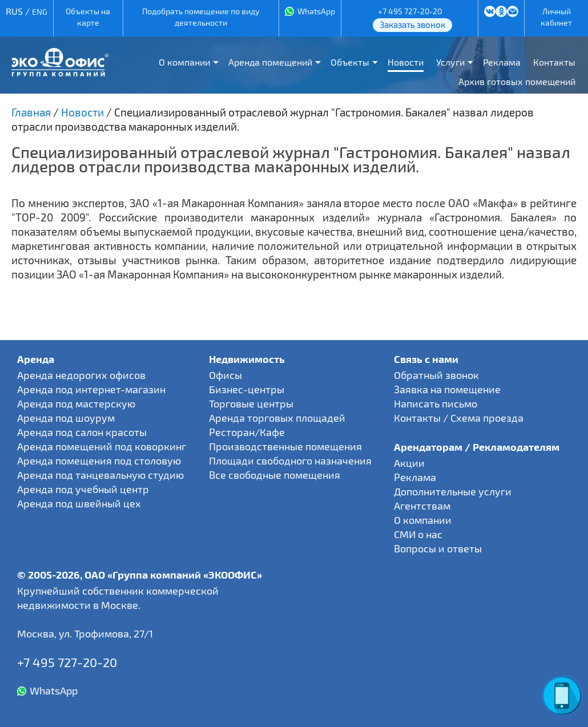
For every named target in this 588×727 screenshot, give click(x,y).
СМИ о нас (418, 534)
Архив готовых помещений (517, 81)
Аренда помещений (270, 62)
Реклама (502, 62)
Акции (409, 463)
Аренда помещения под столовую (99, 461)
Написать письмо (436, 403)
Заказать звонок (412, 25)
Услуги (450, 62)
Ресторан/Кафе (247, 432)
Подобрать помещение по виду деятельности (201, 17)
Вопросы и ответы (438, 548)
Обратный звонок (436, 375)
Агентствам (422, 506)
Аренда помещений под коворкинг (102, 446)
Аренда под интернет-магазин (91, 389)
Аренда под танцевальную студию (100, 475)
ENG (40, 12)
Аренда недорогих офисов (81, 375)
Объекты (350, 62)
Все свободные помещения (275, 475)
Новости (406, 62)
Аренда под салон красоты (82, 432)
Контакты (554, 62)
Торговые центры (251, 403)
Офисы (225, 375)
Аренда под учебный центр (83, 489)
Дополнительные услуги (453, 491)
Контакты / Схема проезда (459, 418)
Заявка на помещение (447, 389)
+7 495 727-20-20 (410, 11)
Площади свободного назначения (290, 461)
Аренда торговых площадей (277, 418)
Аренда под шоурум (66, 418)
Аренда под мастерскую (76, 403)
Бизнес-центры (247, 389)
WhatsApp (316, 11)
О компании (184, 62)
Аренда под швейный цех (79, 503)
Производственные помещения (285, 446)
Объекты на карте (88, 17)
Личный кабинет (556, 17)
